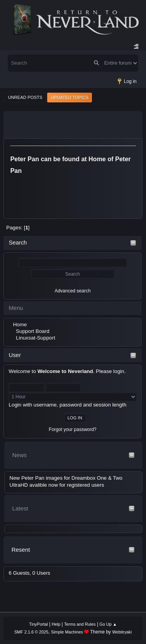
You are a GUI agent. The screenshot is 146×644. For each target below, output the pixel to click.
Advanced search (73, 291)
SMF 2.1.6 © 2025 (32, 632)
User (15, 355)
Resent (21, 550)
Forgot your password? (73, 429)
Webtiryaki (122, 632)
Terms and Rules (80, 624)
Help (56, 624)
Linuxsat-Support (36, 338)
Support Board (33, 331)
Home (20, 325)
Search (18, 243)
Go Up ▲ (108, 624)
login (119, 371)
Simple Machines (67, 632)
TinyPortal (39, 624)
